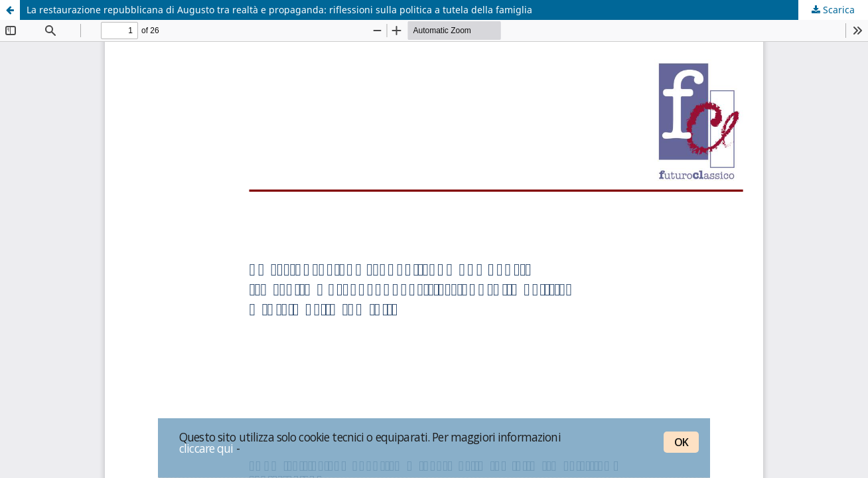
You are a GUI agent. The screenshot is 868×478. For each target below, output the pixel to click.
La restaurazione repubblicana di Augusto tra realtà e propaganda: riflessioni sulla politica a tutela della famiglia (279, 10)
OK (681, 442)
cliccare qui (206, 448)
